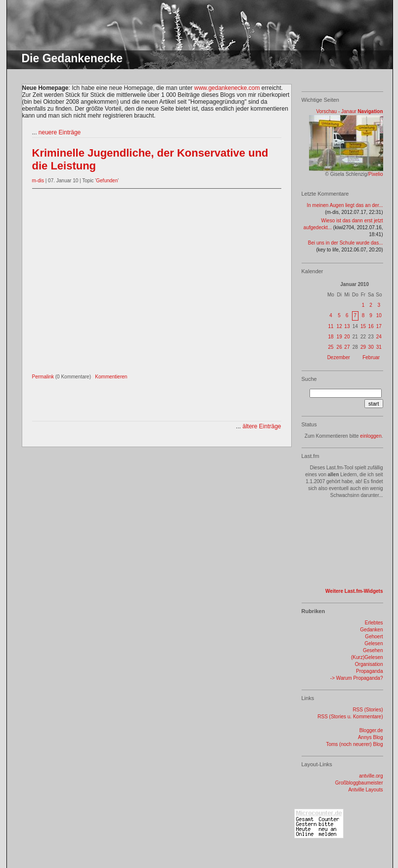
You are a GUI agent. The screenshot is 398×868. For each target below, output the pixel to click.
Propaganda (370, 671)
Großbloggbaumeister (359, 783)
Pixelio (376, 174)
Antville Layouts (365, 790)
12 (339, 326)
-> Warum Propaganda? (357, 678)
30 (371, 347)
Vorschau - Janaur (336, 111)
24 (379, 337)
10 (379, 315)
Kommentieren (111, 377)
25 (331, 347)
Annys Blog (371, 737)
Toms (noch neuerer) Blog (354, 744)
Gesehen (373, 650)
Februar (371, 357)
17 (379, 326)
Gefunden (107, 181)
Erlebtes (374, 623)
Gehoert (374, 637)
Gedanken (371, 630)
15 (363, 326)
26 (339, 347)
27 (347, 347)
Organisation (369, 664)
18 (331, 337)
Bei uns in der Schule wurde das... (346, 243)
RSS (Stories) (368, 710)
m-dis (38, 181)
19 (339, 337)
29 (363, 347)
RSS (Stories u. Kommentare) (350, 717)
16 (371, 326)
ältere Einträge (262, 426)
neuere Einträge (60, 132)
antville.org (371, 776)
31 (379, 347)
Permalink (43, 377)
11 (331, 326)
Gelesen (374, 643)
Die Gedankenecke (72, 58)
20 (347, 337)
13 (347, 326)
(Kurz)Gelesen (367, 657)
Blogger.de (371, 730)
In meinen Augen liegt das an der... (345, 205)
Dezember (339, 357)
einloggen (371, 436)
